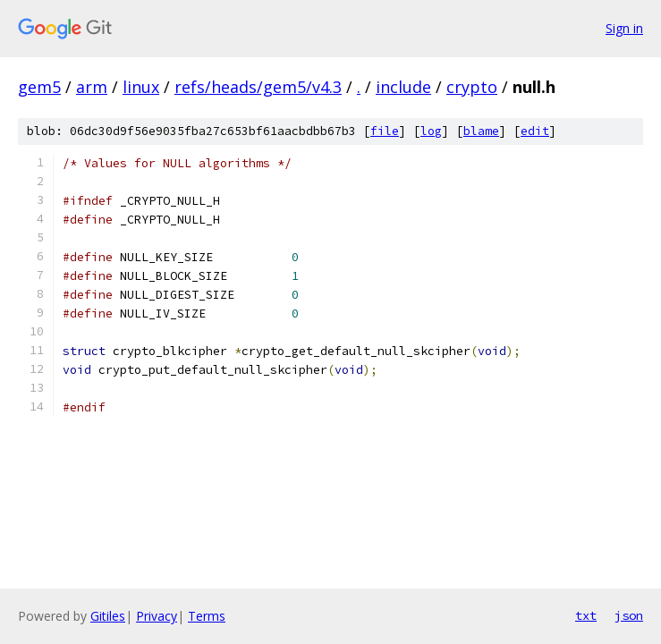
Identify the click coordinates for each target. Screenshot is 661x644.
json (629, 615)
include (403, 87)
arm (92, 87)
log (431, 131)
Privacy (157, 616)
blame (481, 131)
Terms (207, 616)
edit (535, 131)
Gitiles (108, 616)
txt (586, 615)
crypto (472, 87)
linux (141, 87)
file (385, 131)
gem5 (39, 87)
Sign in (624, 28)
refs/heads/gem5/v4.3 (258, 87)
